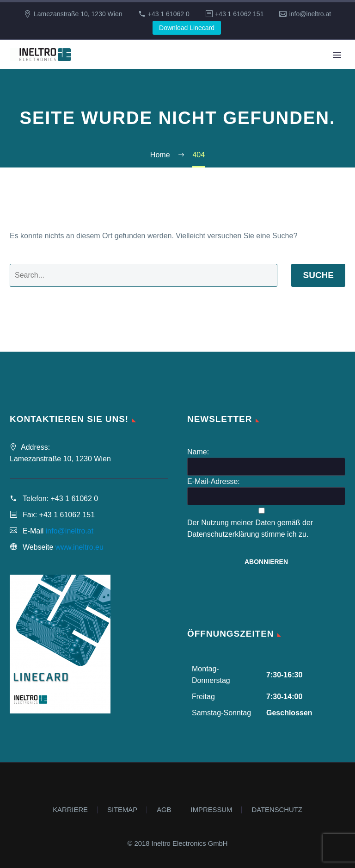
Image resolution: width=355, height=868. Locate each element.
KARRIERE (70, 810)
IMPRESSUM (212, 810)
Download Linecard (187, 28)
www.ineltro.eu (80, 547)
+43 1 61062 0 (169, 14)
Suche (318, 275)
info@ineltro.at (310, 14)
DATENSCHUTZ (277, 810)
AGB (164, 810)
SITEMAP (122, 810)
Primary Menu (337, 55)
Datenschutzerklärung (223, 534)
